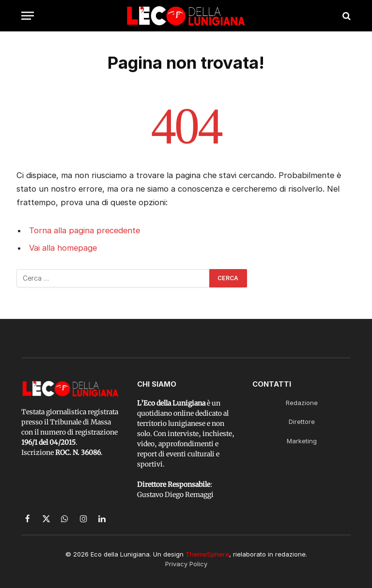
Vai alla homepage (63, 248)
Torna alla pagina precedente (85, 230)
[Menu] (28, 16)
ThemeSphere (207, 554)
